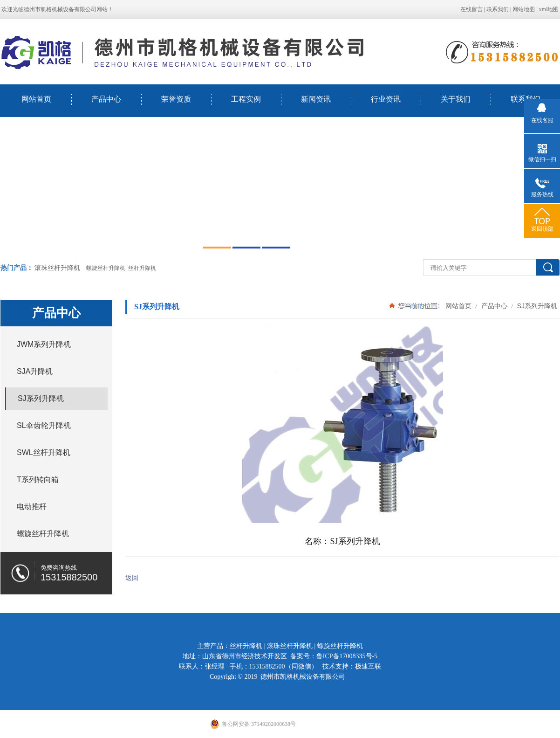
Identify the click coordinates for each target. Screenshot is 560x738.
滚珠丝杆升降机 (57, 268)
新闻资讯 (316, 99)
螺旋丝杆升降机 (340, 646)
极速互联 (368, 666)
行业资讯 (386, 99)
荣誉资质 (176, 99)
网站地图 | (526, 9)
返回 (132, 578)
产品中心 (106, 99)
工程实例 (246, 99)
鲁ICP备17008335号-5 (347, 656)
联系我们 (498, 9)
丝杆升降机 (246, 646)
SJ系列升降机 (536, 306)
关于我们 (456, 99)
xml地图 (549, 9)
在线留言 (471, 9)
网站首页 (36, 99)
